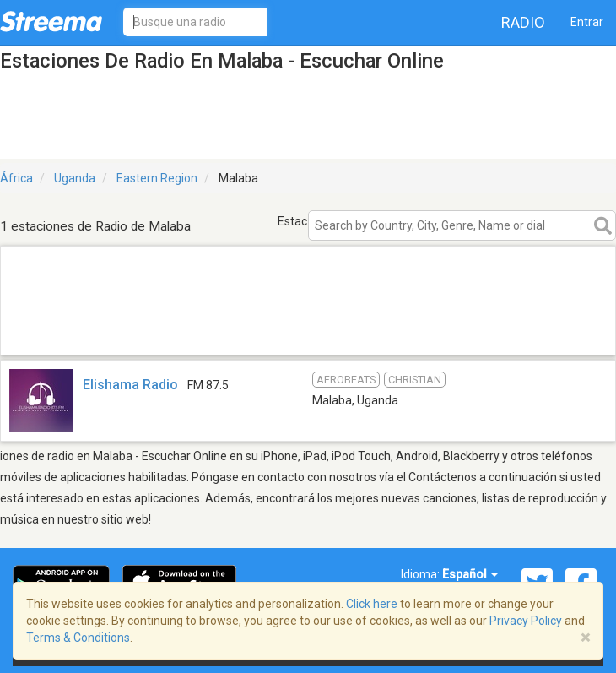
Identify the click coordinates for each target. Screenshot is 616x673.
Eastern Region (157, 178)
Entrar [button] (587, 22)
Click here (372, 604)
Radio (523, 22)
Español (470, 574)
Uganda (75, 178)
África (16, 178)
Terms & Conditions (78, 638)
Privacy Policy (526, 621)
